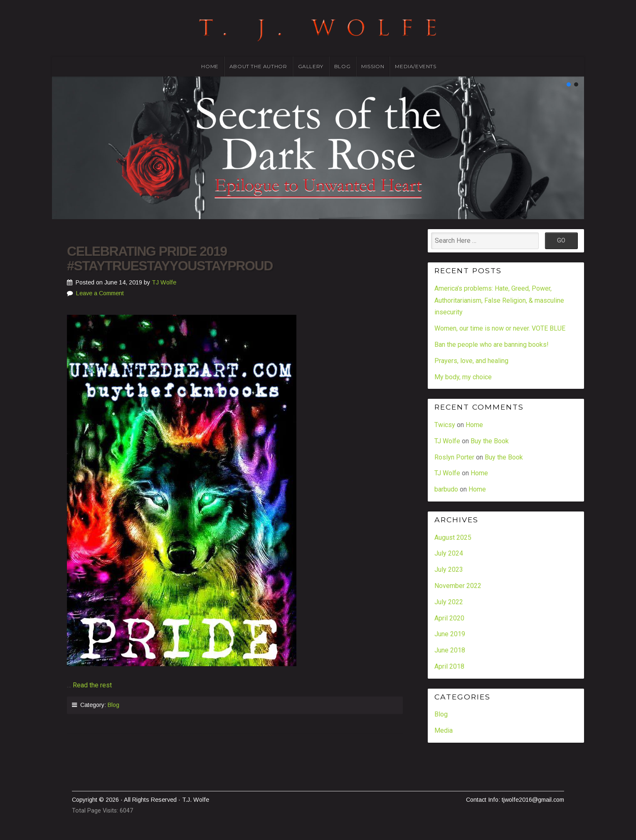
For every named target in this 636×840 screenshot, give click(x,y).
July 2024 (449, 553)
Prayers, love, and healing (471, 361)
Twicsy (445, 425)
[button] (569, 84)
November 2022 (458, 586)
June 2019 (450, 634)
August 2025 (453, 537)
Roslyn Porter (454, 457)
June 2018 (450, 650)
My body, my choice (463, 377)
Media (444, 730)
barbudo (446, 489)
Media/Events (415, 66)
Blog (342, 66)
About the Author (258, 66)
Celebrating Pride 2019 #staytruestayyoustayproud (170, 258)
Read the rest (92, 685)
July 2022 (449, 602)
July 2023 (449, 569)
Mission (373, 66)
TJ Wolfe (164, 282)
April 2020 (449, 618)
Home (210, 66)
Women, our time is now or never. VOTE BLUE (500, 328)
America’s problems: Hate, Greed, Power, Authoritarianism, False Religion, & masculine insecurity (499, 300)
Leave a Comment (100, 293)
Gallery (311, 66)
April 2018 (449, 666)
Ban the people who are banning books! (492, 345)
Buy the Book (490, 441)
